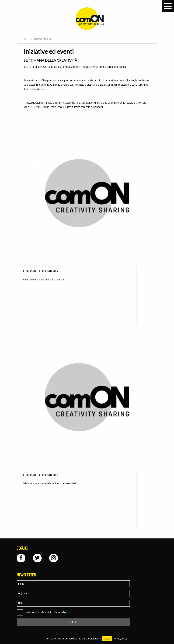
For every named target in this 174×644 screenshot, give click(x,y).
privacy (68, 612)
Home (26, 39)
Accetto (107, 639)
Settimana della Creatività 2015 (40, 271)
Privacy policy (121, 639)
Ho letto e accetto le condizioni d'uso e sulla (48, 612)
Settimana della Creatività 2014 (40, 475)
